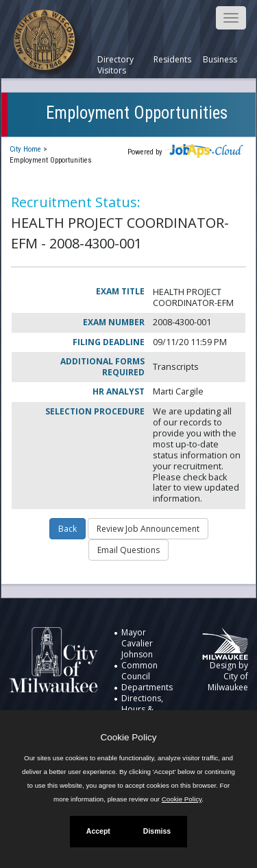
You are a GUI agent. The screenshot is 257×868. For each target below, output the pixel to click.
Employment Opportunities (137, 113)
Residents (172, 60)
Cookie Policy (129, 737)
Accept (98, 831)
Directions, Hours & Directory (142, 709)
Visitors (112, 71)
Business (220, 60)
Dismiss (157, 831)
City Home (25, 149)
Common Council (139, 671)
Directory (115, 60)
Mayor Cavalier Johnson (137, 643)
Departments (147, 687)
